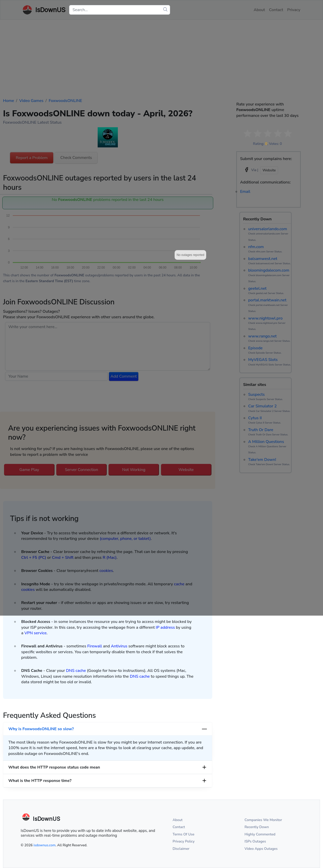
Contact (179, 827)
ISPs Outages (255, 841)
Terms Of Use (183, 834)
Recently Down (257, 827)
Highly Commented (260, 834)
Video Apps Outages (261, 849)
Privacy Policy (184, 841)
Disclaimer (181, 849)
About (178, 820)
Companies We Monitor (263, 820)
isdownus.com (45, 845)
